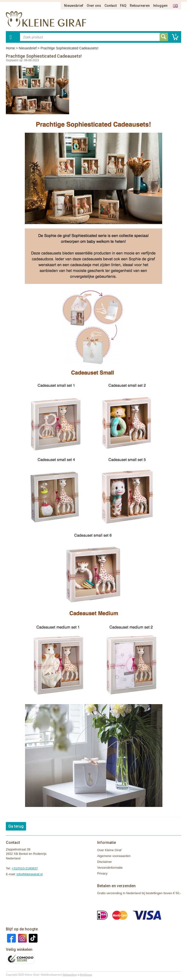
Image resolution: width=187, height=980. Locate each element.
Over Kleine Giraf (109, 850)
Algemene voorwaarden (114, 856)
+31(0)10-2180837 (25, 868)
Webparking (70, 975)
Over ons (94, 6)
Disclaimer (105, 862)
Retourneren (140, 6)
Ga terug (16, 826)
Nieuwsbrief (74, 6)
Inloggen (160, 6)
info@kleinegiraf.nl (30, 874)
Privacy (102, 873)
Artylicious (86, 975)
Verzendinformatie (110, 868)
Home (10, 48)
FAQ (123, 6)
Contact (111, 6)
